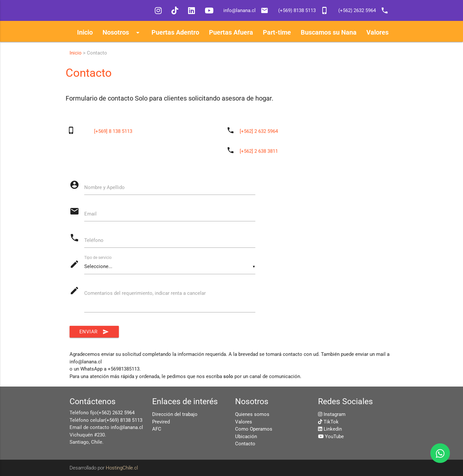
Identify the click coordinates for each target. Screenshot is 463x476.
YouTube (334, 436)
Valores (244, 422)
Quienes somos (252, 414)
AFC (157, 429)
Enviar (94, 332)
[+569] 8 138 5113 (113, 131)
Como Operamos (254, 429)
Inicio (76, 53)
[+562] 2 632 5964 (259, 131)
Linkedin (333, 429)
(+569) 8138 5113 (124, 420)
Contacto (245, 444)
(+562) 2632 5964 (116, 413)
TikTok (331, 422)
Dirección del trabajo (175, 414)
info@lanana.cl (127, 427)
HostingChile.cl (122, 468)
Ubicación (246, 436)
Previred (161, 422)
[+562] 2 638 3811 (259, 151)
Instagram (335, 414)
